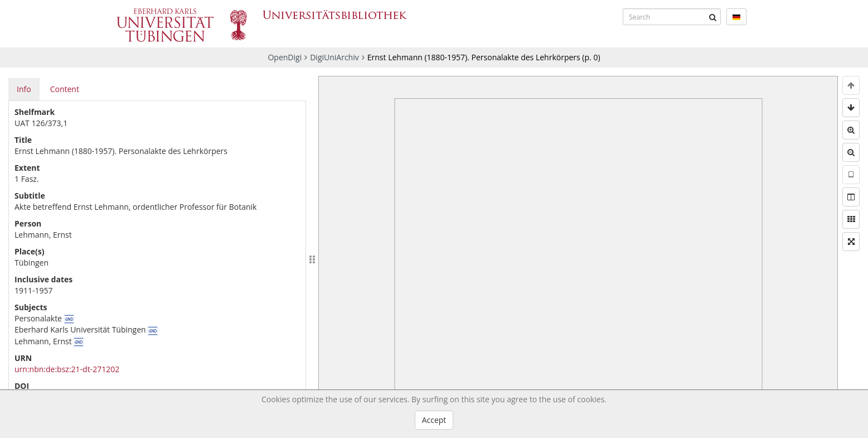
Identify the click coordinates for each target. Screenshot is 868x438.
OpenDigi (285, 57)
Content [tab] (65, 89)
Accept (434, 420)
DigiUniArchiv (334, 57)
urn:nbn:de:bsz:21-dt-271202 (67, 369)
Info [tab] (24, 89)
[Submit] (712, 17)
